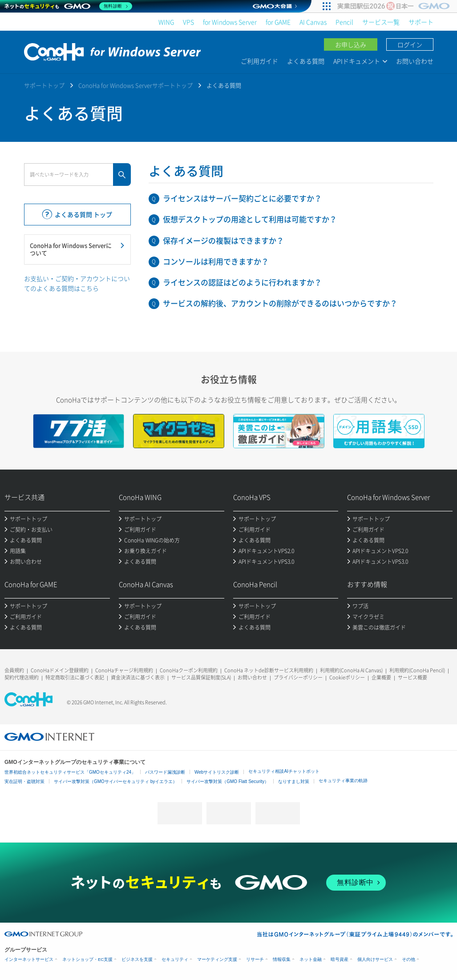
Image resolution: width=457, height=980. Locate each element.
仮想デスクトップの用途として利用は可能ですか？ (250, 219)
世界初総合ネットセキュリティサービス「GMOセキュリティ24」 (70, 772)
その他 (408, 959)
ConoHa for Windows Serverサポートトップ (135, 85)
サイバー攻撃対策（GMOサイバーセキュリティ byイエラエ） (115, 781)
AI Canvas (313, 22)
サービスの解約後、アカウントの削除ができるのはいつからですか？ (280, 303)
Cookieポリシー (347, 677)
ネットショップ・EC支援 (87, 959)
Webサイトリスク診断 (217, 772)
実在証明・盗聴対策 (24, 781)
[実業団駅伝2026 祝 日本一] (395, 6)
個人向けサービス (375, 959)
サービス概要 (413, 677)
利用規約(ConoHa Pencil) (417, 670)
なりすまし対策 (294, 781)
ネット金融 (311, 959)
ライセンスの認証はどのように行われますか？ (242, 282)
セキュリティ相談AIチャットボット (284, 771)
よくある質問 (306, 61)
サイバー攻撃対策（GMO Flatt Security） (228, 781)
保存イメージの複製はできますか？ (223, 240)
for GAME (278, 22)
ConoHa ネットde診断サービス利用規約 (269, 670)
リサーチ (255, 959)
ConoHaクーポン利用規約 (189, 670)
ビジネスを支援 (137, 959)
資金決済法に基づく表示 (138, 677)
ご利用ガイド (259, 61)
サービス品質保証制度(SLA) (201, 677)
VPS (188, 22)
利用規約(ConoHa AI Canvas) (351, 670)
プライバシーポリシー (298, 677)
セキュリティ (175, 959)
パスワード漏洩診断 (165, 772)
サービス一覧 (381, 22)
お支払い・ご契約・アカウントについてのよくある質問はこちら (77, 283)
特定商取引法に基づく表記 (75, 677)
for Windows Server (230, 22)
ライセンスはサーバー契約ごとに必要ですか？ (242, 198)
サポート (421, 22)
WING (166, 22)
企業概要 (381, 677)
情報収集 (282, 959)
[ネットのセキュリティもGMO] (68, 6)
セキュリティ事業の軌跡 (343, 781)
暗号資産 (340, 959)
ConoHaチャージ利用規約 (124, 670)
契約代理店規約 (22, 677)
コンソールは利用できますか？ (216, 261)
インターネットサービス (29, 959)
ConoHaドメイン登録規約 (60, 670)
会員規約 (14, 670)
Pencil (344, 22)
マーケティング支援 (217, 959)
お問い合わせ (415, 61)
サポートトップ (44, 85)
